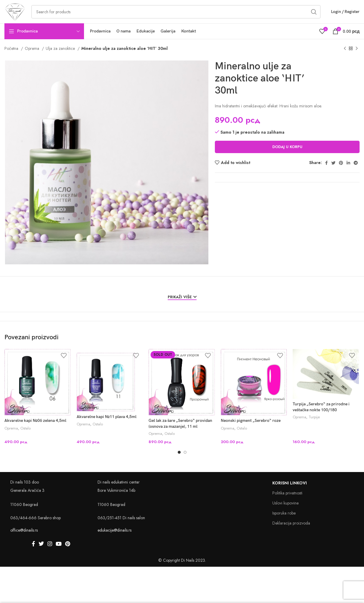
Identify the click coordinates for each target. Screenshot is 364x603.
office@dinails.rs (24, 538)
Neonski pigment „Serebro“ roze (251, 429)
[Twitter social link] (333, 171)
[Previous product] (345, 56)
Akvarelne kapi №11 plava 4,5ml (107, 424)
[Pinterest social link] (341, 171)
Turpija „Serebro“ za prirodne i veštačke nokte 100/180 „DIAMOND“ (321, 418)
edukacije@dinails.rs (115, 538)
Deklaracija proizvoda (291, 531)
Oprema (33, 56)
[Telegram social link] (356, 171)
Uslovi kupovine (285, 511)
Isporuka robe (284, 521)
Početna (12, 56)
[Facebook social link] (326, 171)
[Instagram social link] (50, 552)
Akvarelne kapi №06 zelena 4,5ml (35, 429)
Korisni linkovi (290, 491)
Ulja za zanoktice (61, 56)
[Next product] (357, 56)
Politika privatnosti (287, 501)
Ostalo (25, 436)
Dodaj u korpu (287, 154)
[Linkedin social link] (348, 171)
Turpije (314, 425)
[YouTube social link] (59, 552)
